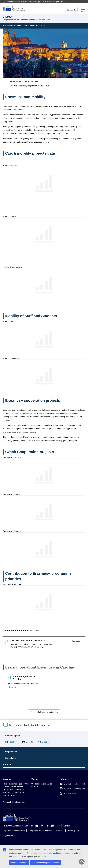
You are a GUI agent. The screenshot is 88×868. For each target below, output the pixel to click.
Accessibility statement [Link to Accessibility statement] (14, 802)
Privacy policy (73, 831)
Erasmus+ (8, 779)
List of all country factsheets (44, 712)
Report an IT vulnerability (14, 831)
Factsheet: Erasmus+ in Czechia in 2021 (29, 641)
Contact (67, 826)
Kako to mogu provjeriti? (52, 2)
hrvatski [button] (71, 10)
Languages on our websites (40, 831)
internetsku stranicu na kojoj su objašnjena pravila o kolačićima (55, 853)
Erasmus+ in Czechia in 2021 (35, 25)
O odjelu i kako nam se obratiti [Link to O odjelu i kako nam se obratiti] (42, 785)
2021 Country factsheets (12, 25)
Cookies (60, 831)
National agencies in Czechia (24, 678)
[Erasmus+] (16, 8)
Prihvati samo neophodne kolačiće (46, 863)
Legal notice (8, 836)
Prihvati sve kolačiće (19, 863)
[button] (11, 742)
